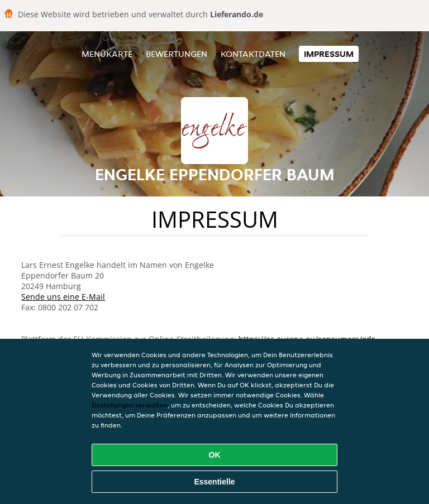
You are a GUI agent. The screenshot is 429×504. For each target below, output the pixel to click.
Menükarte (107, 54)
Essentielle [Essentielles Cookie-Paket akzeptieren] (214, 482)
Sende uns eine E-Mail (63, 297)
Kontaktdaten (253, 54)
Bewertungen (177, 54)
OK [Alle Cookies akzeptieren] (215, 455)
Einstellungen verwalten (130, 405)
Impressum (329, 54)
